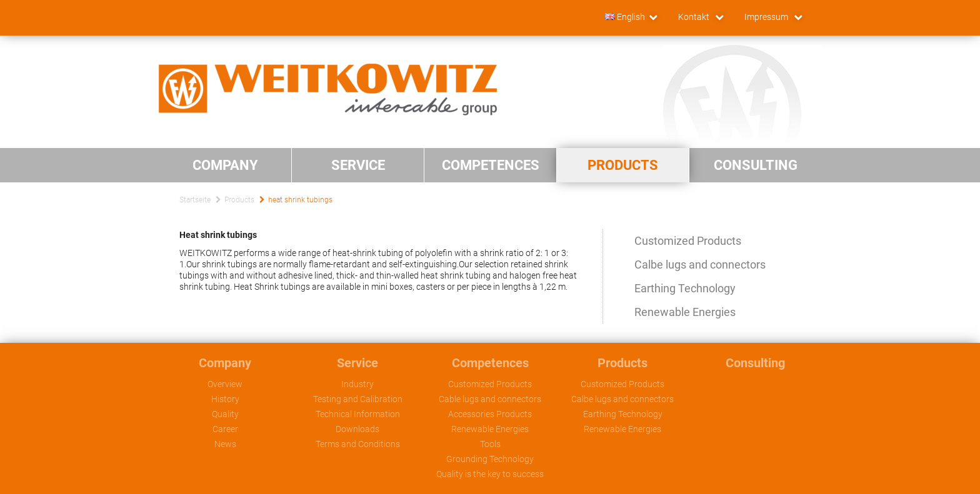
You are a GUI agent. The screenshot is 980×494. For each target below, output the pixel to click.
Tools (490, 444)
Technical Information (358, 414)
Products (239, 200)
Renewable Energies (685, 312)
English (625, 17)
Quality (225, 414)
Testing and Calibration (358, 399)
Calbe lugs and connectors (700, 264)
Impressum (767, 17)
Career (225, 429)
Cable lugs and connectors (490, 399)
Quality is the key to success (490, 474)
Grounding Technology (490, 459)
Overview (225, 384)
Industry (357, 384)
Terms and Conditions (358, 444)
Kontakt (695, 17)
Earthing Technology (685, 288)
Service (357, 363)
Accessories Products (490, 414)
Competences (490, 363)
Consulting (755, 363)
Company (225, 363)
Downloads (357, 429)
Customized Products (688, 241)
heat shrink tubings (300, 200)
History (225, 399)
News (225, 444)
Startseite (195, 200)
